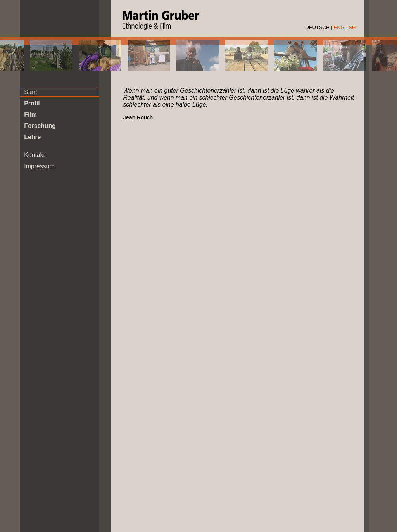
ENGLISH (345, 27)
